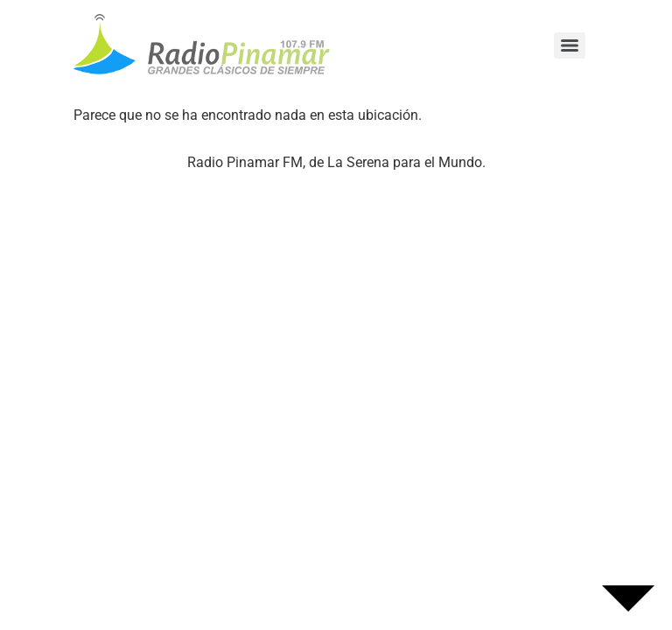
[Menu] (570, 45)
